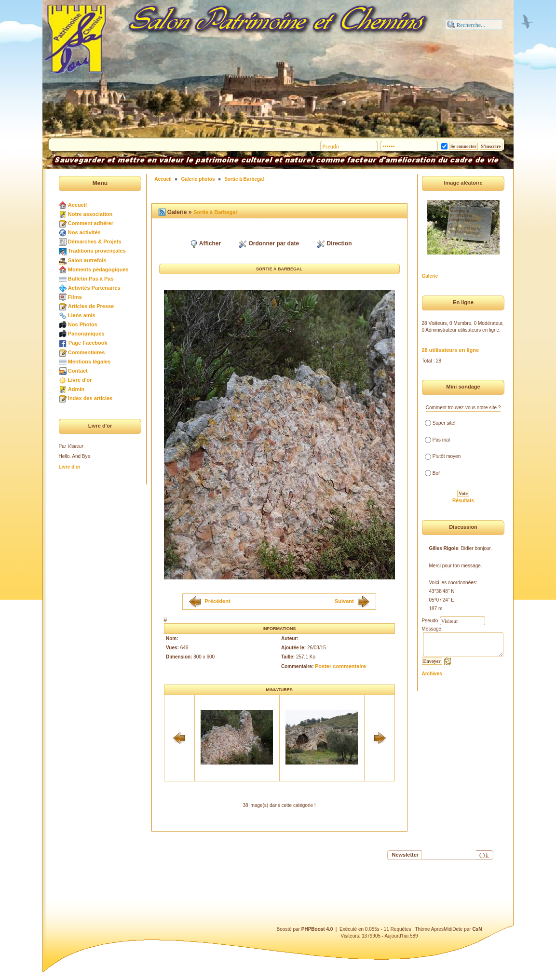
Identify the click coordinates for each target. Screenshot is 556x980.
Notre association (90, 214)
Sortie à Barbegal (244, 179)
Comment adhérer (91, 223)
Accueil (77, 205)
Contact (78, 371)
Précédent (217, 601)
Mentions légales (89, 362)
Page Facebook (88, 343)
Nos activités (84, 232)
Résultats (463, 501)
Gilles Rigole (444, 548)
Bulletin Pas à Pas (91, 279)
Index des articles (90, 398)
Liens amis (82, 315)
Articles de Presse (91, 306)
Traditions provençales (97, 251)
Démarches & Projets (95, 242)
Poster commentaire (340, 666)
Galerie (430, 276)
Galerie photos (198, 179)
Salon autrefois (87, 260)
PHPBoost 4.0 (317, 929)
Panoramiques (86, 334)
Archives (432, 674)
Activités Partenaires (94, 288)
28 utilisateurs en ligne (451, 350)
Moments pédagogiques (98, 269)
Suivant (344, 601)
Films (75, 297)
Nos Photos (83, 324)
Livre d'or (80, 380)
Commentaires (86, 352)
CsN (477, 929)
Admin (76, 389)
